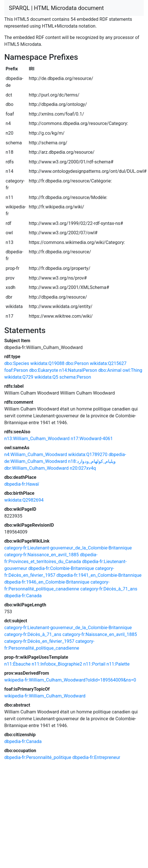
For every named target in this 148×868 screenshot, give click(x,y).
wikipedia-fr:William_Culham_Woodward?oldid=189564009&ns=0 (70, 680)
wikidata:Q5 (46, 377)
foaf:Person (16, 370)
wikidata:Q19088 (47, 363)
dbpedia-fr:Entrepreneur (96, 757)
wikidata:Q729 (19, 377)
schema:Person (75, 377)
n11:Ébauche (17, 664)
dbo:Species (17, 363)
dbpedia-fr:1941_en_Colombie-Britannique (99, 575)
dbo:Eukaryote (44, 370)
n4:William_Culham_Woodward (36, 454)
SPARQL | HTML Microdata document (56, 8)
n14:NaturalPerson (78, 370)
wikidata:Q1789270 (88, 454)
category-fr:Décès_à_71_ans (109, 589)
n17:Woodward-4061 (92, 439)
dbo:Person (77, 363)
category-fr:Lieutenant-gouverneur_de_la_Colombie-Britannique (68, 548)
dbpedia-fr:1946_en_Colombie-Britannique (47, 582)
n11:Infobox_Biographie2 (57, 664)
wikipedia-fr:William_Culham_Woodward (45, 696)
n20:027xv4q (83, 468)
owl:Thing (132, 370)
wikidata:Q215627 (108, 363)
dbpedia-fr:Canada (23, 596)
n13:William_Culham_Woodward (37, 439)
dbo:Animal (110, 370)
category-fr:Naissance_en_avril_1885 (42, 555)
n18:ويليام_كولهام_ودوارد (92, 461)
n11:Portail (94, 664)
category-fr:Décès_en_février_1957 (39, 641)
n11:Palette (118, 664)
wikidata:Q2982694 (24, 500)
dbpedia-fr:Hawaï (22, 484)
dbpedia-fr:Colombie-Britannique (61, 568)
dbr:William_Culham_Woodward (36, 468)
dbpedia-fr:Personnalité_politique (38, 757)
